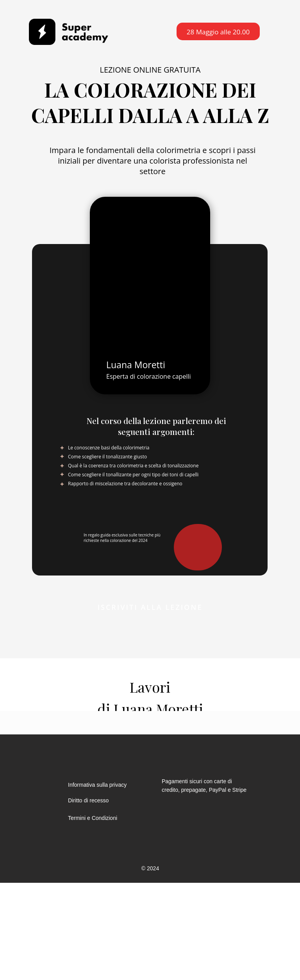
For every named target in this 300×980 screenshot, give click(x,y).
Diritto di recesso (88, 800)
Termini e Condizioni (93, 818)
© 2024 (150, 868)
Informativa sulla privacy (97, 785)
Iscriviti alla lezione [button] (150, 607)
